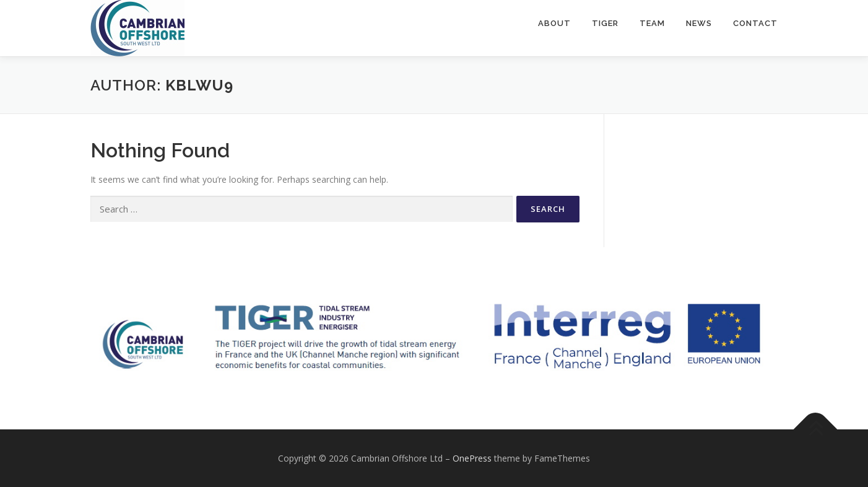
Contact (755, 23)
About (554, 23)
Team (652, 23)
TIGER (605, 23)
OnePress (472, 458)
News (699, 23)
